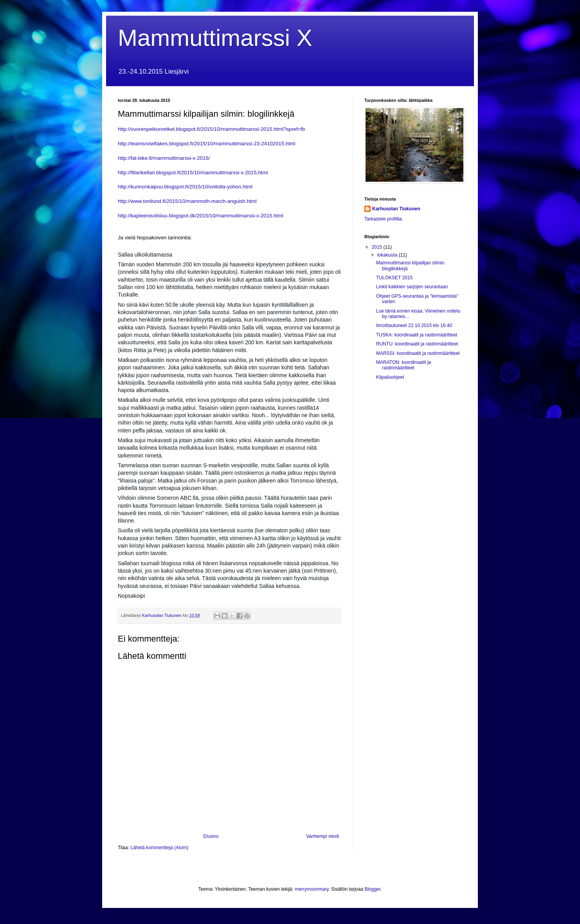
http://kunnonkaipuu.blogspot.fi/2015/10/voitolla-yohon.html (185, 187)
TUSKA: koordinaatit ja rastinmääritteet (417, 335)
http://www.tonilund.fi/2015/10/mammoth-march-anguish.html (187, 201)
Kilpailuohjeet (390, 377)
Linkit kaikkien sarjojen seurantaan (412, 287)
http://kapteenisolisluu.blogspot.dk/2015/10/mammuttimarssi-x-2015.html (201, 216)
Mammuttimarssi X (215, 38)
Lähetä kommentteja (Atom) (159, 848)
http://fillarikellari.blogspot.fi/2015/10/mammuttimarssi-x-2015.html (193, 173)
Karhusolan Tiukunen (396, 209)
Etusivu (211, 836)
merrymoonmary (312, 889)
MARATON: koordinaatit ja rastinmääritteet (403, 365)
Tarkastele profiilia (383, 219)
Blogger (372, 889)
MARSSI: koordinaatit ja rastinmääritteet (418, 353)
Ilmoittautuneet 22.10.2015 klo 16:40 (414, 325)
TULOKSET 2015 (394, 278)
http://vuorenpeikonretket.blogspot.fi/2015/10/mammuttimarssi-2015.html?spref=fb (211, 129)
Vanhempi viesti (322, 836)
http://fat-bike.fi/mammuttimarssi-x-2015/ (164, 158)
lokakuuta (388, 255)
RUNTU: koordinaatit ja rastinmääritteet (417, 344)
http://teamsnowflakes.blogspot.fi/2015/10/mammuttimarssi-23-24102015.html (207, 144)
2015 (378, 247)
